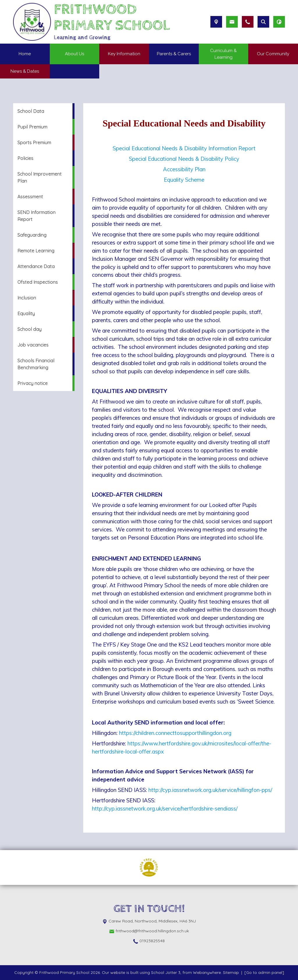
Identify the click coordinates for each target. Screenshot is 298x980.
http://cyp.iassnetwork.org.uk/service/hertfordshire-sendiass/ (165, 808)
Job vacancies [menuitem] (33, 345)
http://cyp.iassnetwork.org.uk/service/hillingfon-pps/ (210, 790)
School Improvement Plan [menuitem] (40, 177)
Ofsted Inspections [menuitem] (38, 282)
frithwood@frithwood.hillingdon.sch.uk (152, 931)
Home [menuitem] (25, 54)
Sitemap (231, 972)
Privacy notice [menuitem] (33, 383)
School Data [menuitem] (31, 111)
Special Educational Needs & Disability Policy (184, 159)
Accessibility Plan (184, 169)
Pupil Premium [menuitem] (32, 127)
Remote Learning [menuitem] (36, 251)
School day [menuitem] (30, 329)
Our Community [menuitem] (273, 54)
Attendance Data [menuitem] (36, 266)
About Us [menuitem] (74, 54)
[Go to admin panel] (264, 972)
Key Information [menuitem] (124, 54)
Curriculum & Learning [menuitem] (223, 54)
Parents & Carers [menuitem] (174, 54)
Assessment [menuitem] (30, 197)
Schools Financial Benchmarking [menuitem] (36, 364)
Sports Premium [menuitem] (34, 142)
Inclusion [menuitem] (27, 298)
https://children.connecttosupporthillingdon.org (175, 733)
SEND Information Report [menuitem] (37, 216)
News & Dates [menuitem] (25, 71)
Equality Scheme (184, 180)
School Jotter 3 (166, 972)
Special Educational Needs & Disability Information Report (184, 148)
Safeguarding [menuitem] (32, 235)
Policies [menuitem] (25, 158)
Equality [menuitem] (26, 313)
